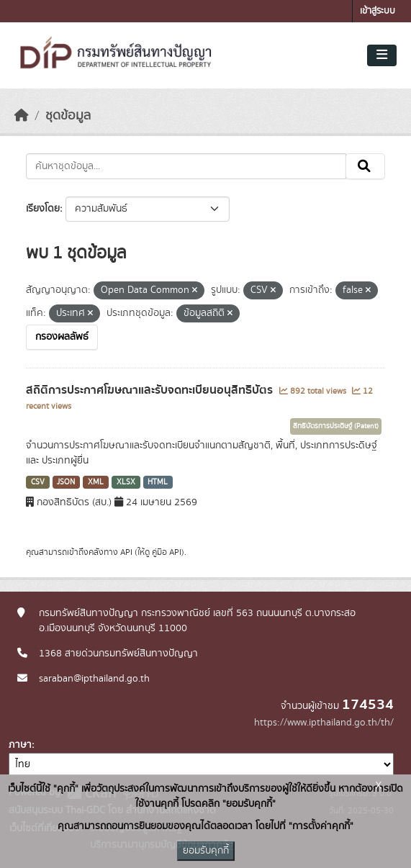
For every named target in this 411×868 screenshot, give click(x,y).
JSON (66, 482)
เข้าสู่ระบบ (378, 11)
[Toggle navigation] (382, 55)
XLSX (126, 482)
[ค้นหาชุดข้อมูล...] (186, 166)
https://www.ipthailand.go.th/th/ (324, 723)
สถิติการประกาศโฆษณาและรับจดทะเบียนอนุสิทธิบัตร (151, 390)
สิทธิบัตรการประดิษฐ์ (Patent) (336, 426)
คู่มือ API (167, 552)
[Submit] (365, 166)
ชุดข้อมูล (68, 116)
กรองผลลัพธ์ (62, 337)
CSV (38, 482)
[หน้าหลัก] (22, 116)
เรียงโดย (43, 209)
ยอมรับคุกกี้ (206, 851)
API (126, 552)
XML (96, 482)
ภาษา (20, 745)
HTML (158, 482)
